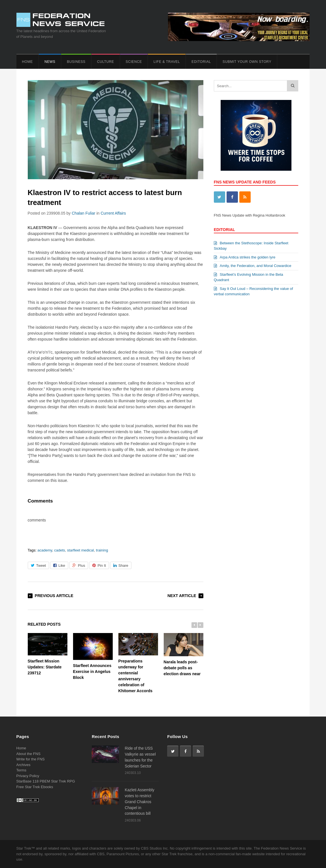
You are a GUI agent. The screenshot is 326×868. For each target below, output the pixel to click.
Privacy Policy (28, 776)
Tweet (39, 566)
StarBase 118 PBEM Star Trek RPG (46, 781)
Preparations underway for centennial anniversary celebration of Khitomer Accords (138, 663)
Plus (79, 566)
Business (76, 62)
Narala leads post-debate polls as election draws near (184, 655)
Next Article (182, 596)
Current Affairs (113, 213)
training (102, 550)
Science (134, 62)
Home (27, 62)
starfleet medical (81, 550)
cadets (59, 550)
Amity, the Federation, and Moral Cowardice (253, 266)
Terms (21, 770)
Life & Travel (167, 62)
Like (59, 566)
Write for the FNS (31, 759)
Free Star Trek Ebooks (35, 787)
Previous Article (54, 596)
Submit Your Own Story (247, 62)
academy (45, 550)
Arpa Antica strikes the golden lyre (245, 257)
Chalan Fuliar (83, 213)
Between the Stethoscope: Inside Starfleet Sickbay (251, 246)
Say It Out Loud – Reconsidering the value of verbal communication (253, 291)
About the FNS (28, 754)
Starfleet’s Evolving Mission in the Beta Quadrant (249, 277)
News (50, 62)
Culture (106, 62)
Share (121, 566)
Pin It (99, 566)
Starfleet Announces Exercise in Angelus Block (93, 656)
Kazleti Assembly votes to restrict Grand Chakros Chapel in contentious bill (139, 802)
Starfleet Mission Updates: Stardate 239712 (48, 654)
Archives (24, 765)
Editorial (201, 62)
